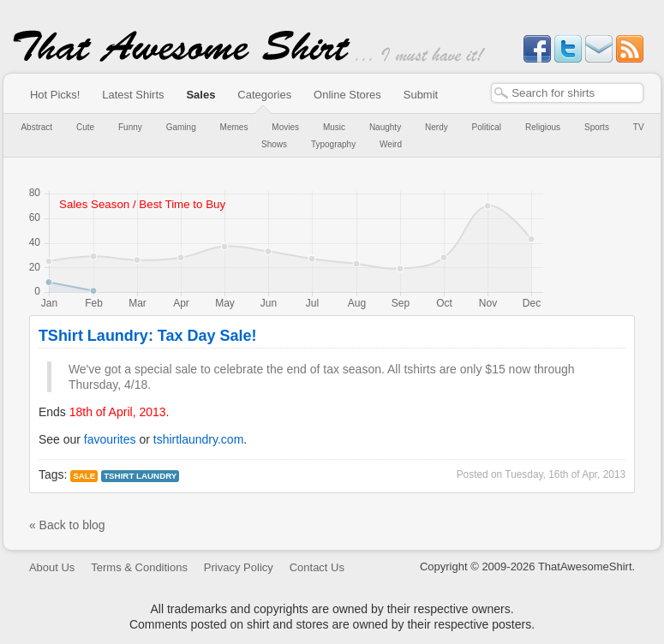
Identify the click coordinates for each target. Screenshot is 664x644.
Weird (391, 144)
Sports (597, 127)
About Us (52, 567)
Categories (264, 95)
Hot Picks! (55, 95)
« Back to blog (67, 525)
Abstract (36, 127)
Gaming (181, 127)
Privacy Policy (239, 567)
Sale (84, 476)
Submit (421, 95)
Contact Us (317, 567)
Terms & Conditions (139, 567)
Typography (333, 144)
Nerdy (437, 127)
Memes (234, 127)
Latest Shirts (133, 95)
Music (334, 127)
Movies (285, 127)
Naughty (385, 127)
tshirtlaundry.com (199, 439)
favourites (110, 439)
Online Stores (347, 95)
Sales (200, 95)
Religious (543, 127)
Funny (130, 127)
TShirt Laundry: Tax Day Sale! (148, 336)
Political (487, 127)
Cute (85, 127)
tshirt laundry (140, 476)
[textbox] (567, 93)
